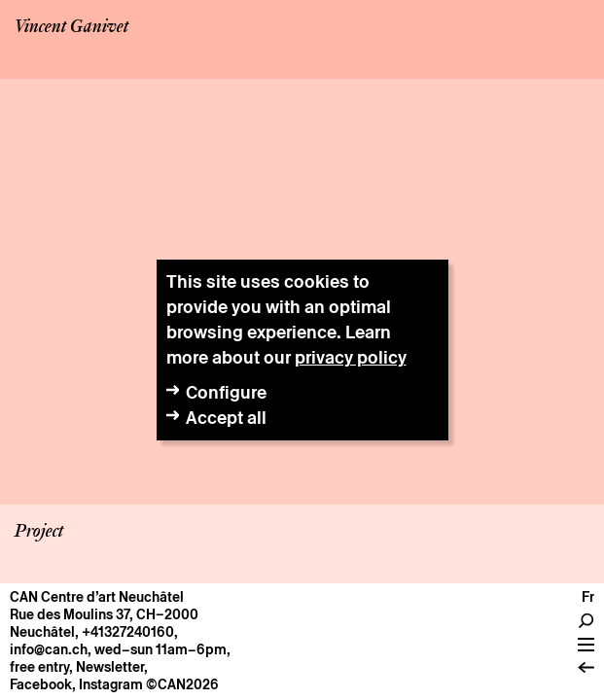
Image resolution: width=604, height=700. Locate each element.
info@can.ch (49, 649)
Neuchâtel (42, 632)
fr (588, 597)
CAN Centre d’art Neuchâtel (97, 597)
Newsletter (110, 667)
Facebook (41, 684)
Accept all (226, 418)
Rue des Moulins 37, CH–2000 (104, 614)
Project (39, 532)
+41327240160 (128, 632)
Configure (226, 392)
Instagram (111, 684)
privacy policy (351, 357)
